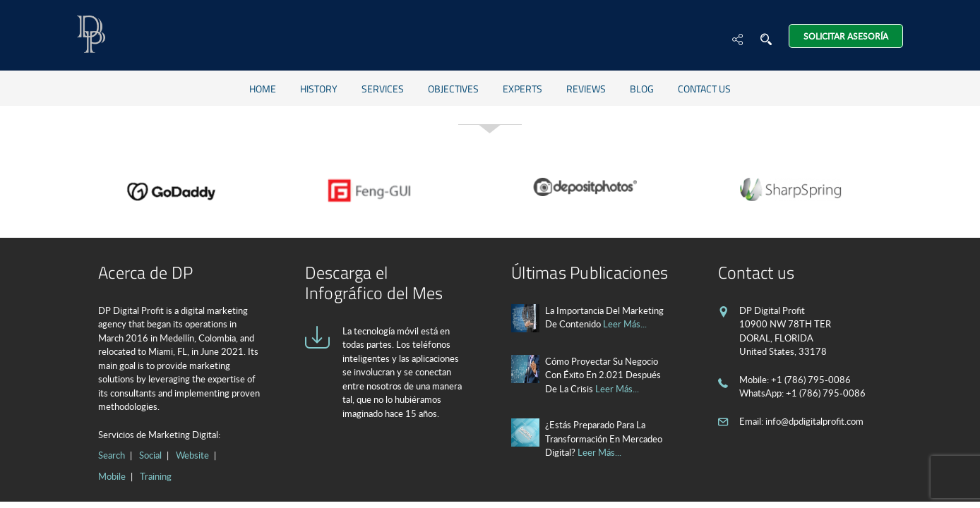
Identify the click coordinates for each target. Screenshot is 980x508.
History (319, 89)
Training (156, 476)
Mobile (112, 476)
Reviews (586, 89)
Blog (642, 89)
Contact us (704, 89)
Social (150, 455)
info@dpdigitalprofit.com (814, 421)
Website (192, 455)
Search (112, 455)
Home (263, 89)
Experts (522, 89)
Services (383, 89)
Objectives (453, 89)
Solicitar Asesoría (846, 36)
